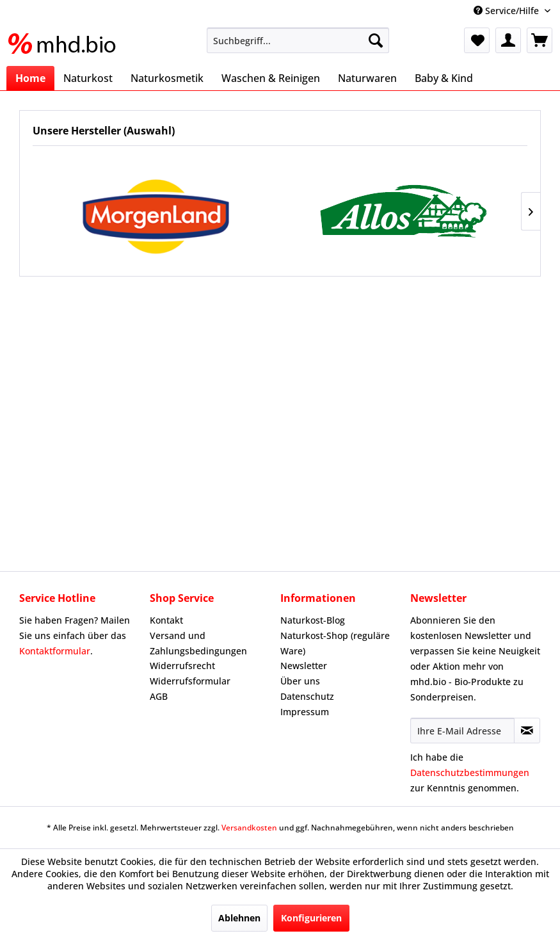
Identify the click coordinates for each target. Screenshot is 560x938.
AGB (159, 696)
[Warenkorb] (540, 40)
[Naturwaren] (367, 78)
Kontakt (166, 620)
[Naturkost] (88, 78)
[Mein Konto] (508, 40)
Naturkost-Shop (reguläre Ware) (335, 643)
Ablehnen (239, 918)
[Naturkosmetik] (167, 78)
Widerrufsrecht (182, 666)
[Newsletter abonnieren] (527, 731)
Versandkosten (249, 828)
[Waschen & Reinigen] (271, 78)
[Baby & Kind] (444, 78)
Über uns (300, 681)
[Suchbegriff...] (298, 40)
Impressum (305, 712)
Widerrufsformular (190, 681)
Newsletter (304, 666)
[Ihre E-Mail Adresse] (462, 731)
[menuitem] (298, 40)
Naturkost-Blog (313, 620)
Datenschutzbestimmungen (470, 772)
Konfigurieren (311, 918)
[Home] (30, 78)
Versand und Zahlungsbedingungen (198, 643)
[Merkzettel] (477, 40)
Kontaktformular (55, 651)
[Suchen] (376, 40)
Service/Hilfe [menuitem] (508, 11)
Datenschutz (307, 696)
